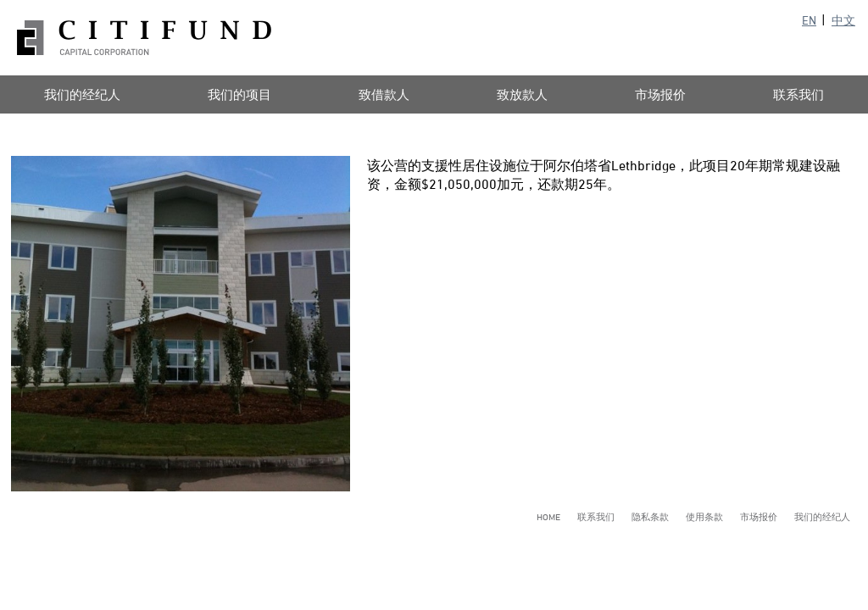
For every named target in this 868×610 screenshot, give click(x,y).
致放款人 (522, 94)
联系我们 (596, 516)
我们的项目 (239, 94)
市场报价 (660, 94)
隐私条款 (650, 516)
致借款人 (384, 94)
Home (548, 516)
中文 (843, 20)
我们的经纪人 (822, 516)
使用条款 (704, 516)
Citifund (144, 38)
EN (809, 20)
